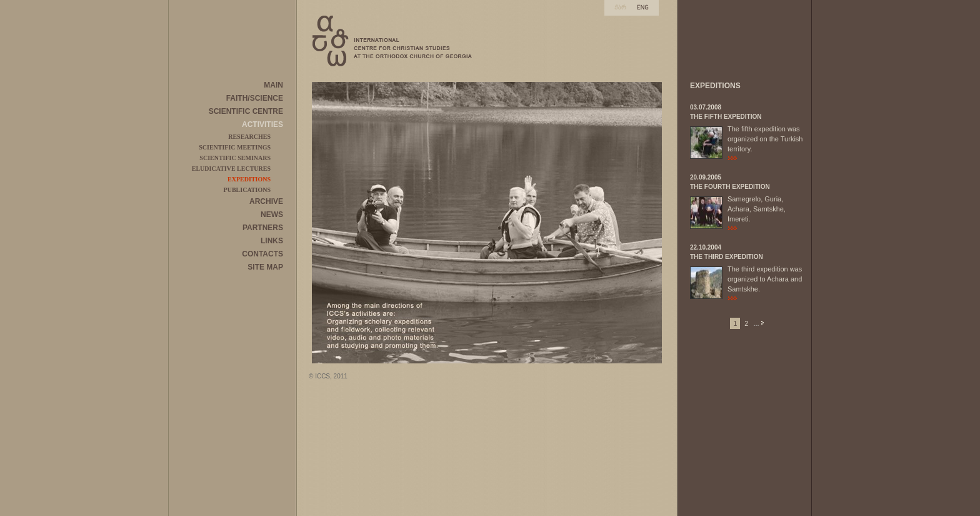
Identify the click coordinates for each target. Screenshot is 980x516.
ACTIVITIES (262, 124)
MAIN (273, 85)
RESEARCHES (249, 137)
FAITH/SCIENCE (255, 98)
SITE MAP (265, 267)
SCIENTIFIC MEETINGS (235, 147)
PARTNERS (263, 228)
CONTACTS (262, 254)
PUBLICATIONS (247, 190)
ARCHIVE (266, 201)
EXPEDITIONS (249, 179)
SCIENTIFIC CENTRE (246, 111)
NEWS (272, 215)
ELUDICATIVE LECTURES (231, 169)
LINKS (272, 241)
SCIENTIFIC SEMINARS (235, 158)
